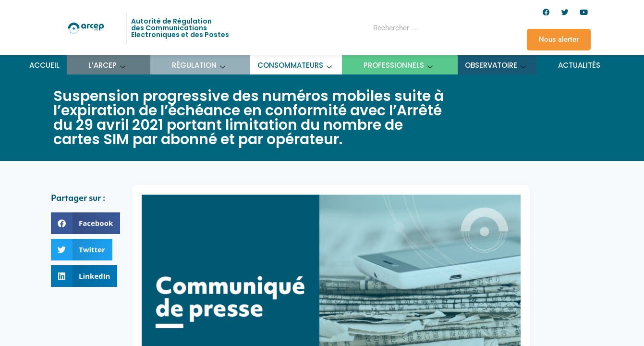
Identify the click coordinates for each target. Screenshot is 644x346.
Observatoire (496, 65)
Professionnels (398, 65)
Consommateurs (295, 65)
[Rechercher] (458, 28)
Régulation (199, 65)
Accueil (44, 65)
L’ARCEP (107, 65)
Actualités (579, 65)
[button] (86, 223)
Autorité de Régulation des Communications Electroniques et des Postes (180, 28)
